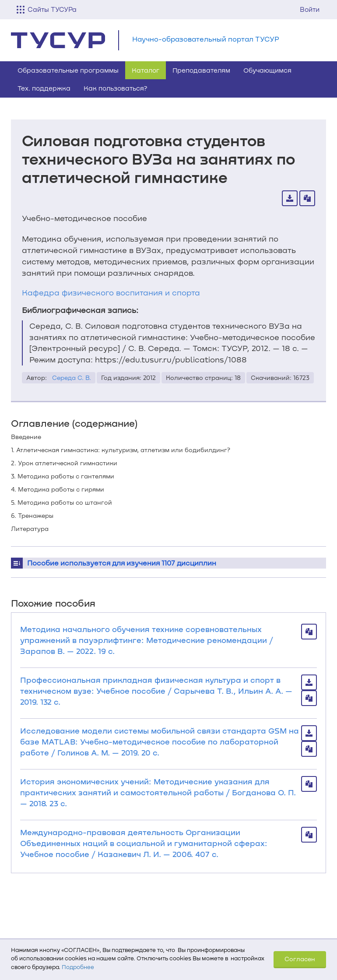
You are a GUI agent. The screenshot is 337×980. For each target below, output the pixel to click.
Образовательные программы (68, 70)
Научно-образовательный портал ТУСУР (206, 39)
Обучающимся (267, 70)
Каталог (146, 70)
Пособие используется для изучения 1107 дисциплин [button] (122, 563)
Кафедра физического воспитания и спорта (111, 292)
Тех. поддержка (44, 88)
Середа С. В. (72, 378)
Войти (310, 9)
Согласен (300, 959)
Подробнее (78, 967)
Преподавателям (201, 70)
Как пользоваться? (116, 88)
